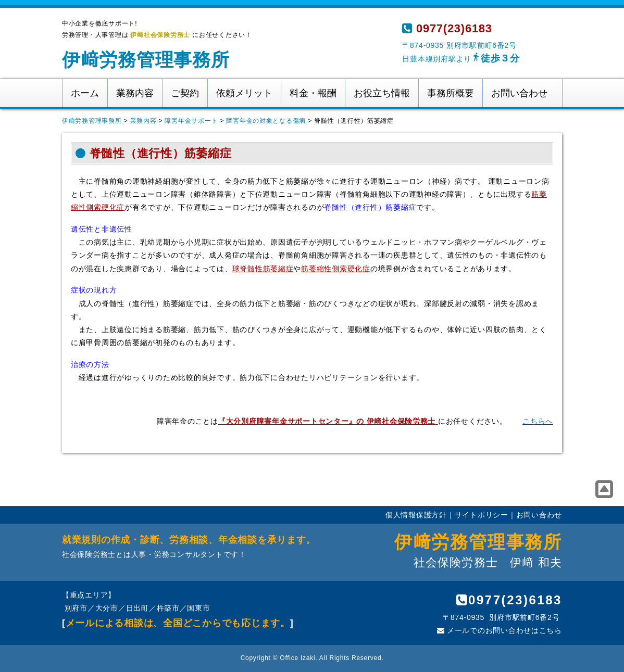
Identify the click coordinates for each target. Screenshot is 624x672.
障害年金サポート (191, 121)
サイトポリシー (482, 515)
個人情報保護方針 (416, 515)
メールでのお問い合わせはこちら (500, 630)
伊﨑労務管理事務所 (146, 60)
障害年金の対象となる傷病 (266, 121)
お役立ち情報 (382, 93)
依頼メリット (244, 93)
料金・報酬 (313, 93)
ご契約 (185, 93)
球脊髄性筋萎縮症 (263, 269)
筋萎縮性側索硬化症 (336, 269)
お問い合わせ (519, 93)
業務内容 (135, 93)
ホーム (85, 93)
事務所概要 (451, 93)
